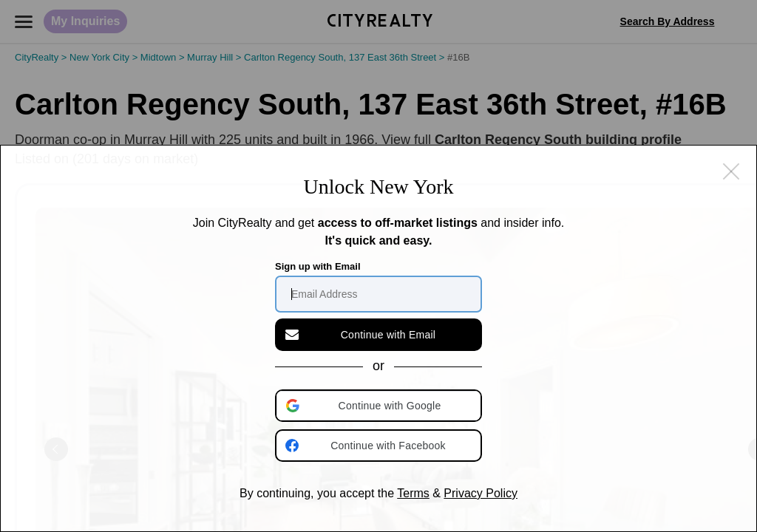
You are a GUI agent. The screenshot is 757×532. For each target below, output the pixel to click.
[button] (380, 406)
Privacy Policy (481, 493)
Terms (413, 493)
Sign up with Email (318, 266)
